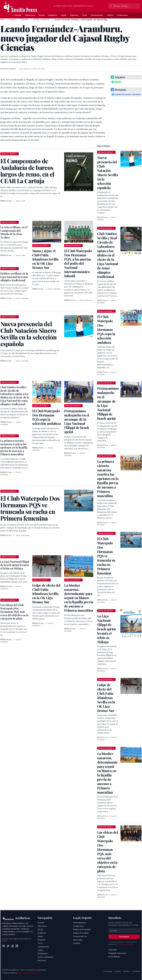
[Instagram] (12, 946)
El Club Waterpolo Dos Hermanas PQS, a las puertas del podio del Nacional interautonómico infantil (78, 263)
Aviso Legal (78, 940)
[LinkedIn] (17, 946)
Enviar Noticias (114, 957)
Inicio (2, 20)
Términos (127, 971)
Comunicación (97, 15)
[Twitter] (8, 946)
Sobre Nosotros (79, 923)
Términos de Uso (80, 936)
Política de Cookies (81, 933)
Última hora (30, 15)
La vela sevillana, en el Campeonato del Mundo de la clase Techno (14, 232)
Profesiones (122, 15)
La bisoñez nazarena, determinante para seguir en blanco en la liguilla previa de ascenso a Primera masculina (79, 598)
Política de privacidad (126, 944)
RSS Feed (42, 960)
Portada (18, 15)
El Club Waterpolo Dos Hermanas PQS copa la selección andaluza (46, 417)
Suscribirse (124, 937)
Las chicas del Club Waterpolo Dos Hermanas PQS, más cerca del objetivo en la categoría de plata (14, 612)
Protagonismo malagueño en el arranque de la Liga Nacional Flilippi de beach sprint (77, 421)
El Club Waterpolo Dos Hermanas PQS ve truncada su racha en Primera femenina (106, 556)
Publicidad (113, 950)
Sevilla (42, 15)
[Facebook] (4, 946)
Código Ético (78, 926)
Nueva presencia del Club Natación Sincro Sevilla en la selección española (108, 173)
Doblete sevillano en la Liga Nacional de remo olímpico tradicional (14, 277)
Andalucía (53, 15)
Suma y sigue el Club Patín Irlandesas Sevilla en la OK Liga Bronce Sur (45, 259)
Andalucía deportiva (41, 20)
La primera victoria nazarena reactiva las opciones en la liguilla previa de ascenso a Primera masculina (14, 447)
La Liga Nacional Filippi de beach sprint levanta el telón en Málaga (15, 565)
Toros (84, 15)
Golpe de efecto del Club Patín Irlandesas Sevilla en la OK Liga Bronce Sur (46, 594)
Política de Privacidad (82, 929)
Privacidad (108, 971)
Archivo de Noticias (46, 957)
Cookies (118, 971)
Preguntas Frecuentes (117, 953)
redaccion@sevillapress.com (29, 973)
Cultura (110, 15)
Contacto (77, 943)
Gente (64, 15)
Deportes (74, 15)
